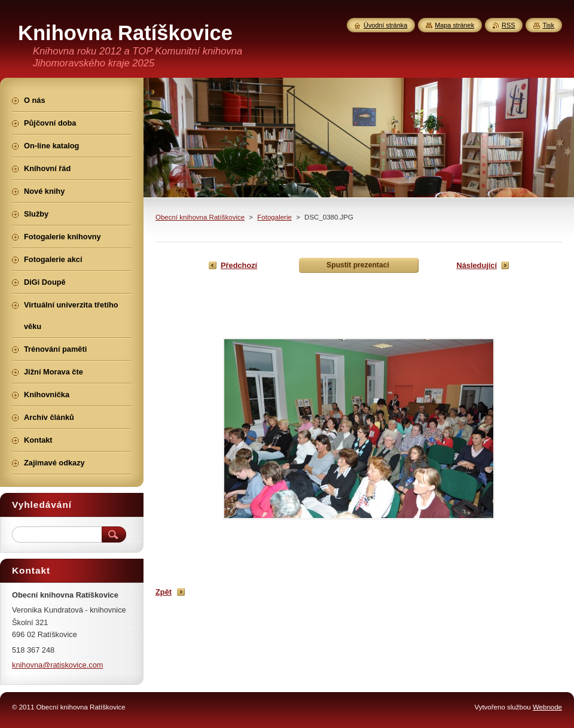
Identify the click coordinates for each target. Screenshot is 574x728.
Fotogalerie (274, 217)
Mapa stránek (454, 25)
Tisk (548, 25)
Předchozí (239, 265)
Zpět (164, 592)
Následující (477, 265)
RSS (508, 25)
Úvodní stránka (385, 25)
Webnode (547, 707)
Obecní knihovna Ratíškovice (200, 217)
